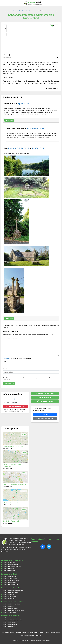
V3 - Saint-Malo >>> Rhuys (12, 503)
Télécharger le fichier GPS (15, 407)
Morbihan (22, 11)
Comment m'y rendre (45, 401)
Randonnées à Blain (8, 606)
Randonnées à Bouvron (9, 612)
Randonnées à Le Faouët (10, 624)
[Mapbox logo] (7, 58)
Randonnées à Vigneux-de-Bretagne (13, 610)
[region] (31, 41)
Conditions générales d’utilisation (31, 635)
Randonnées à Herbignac (10, 608)
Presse (41, 633)
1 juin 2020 (23, 104)
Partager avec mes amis (44, 393)
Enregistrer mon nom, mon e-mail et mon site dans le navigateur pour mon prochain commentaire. (27, 379)
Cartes (54, 26)
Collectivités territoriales (22, 633)
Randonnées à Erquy (9, 562)
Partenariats (34, 633)
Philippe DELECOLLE (19, 148)
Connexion (6, 358)
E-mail (5, 369)
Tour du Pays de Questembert (13, 446)
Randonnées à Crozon (9, 576)
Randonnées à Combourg (10, 592)
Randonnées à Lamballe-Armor (12, 566)
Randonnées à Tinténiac (10, 596)
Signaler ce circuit (52, 88)
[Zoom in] (5, 26)
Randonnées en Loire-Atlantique (13, 602)
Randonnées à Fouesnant (10, 578)
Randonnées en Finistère (10, 574)
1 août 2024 (38, 148)
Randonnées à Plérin (9, 571)
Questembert (30, 11)
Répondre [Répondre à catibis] (9, 120)
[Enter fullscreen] (5, 34)
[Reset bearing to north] (5, 31)
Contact (46, 633)
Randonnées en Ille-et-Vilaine (11, 588)
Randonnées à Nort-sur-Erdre (11, 604)
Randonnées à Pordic (9, 568)
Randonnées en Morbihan (10, 616)
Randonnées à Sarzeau (9, 622)
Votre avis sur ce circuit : (10, 338)
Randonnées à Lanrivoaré (10, 584)
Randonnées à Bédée (9, 594)
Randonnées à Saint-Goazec (11, 580)
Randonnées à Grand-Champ (11, 618)
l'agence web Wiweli (43, 640)
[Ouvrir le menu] (3, 3)
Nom (5, 362)
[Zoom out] (5, 28)
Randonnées (14, 11)
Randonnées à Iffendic (9, 598)
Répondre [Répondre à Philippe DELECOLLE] (9, 318)
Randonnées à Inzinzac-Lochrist (12, 620)
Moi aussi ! (45, 414)
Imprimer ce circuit (45, 397)
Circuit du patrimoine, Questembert (15, 485)
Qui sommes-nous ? (8, 633)
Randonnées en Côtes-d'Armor (12, 560)
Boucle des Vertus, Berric (11, 521)
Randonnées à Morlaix (9, 582)
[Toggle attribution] (57, 58)
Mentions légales (55, 633)
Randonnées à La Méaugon (11, 564)
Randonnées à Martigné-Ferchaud (13, 590)
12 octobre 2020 (35, 128)
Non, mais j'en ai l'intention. (45, 419)
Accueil (7, 11)
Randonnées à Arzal (9, 626)
